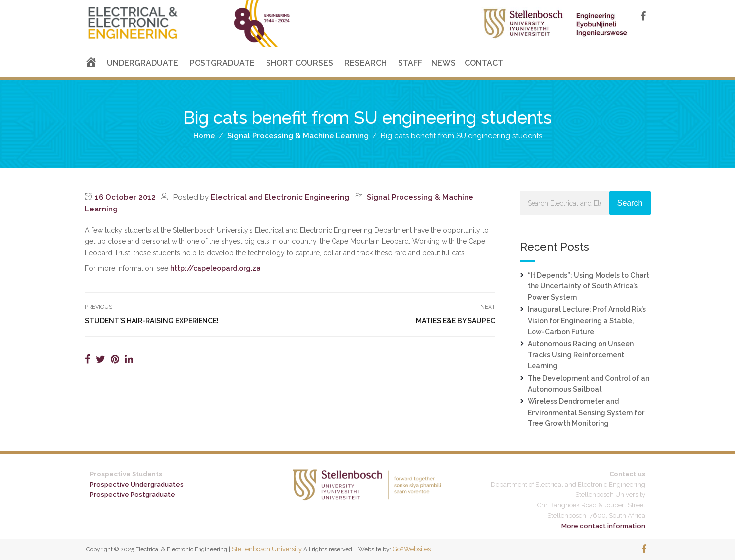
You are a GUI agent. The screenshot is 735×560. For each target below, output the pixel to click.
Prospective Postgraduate (133, 495)
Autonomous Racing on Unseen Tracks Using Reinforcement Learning (581, 355)
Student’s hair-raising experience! (152, 321)
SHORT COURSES (300, 63)
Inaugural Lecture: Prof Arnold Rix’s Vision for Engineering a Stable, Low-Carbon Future (587, 320)
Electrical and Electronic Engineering (280, 197)
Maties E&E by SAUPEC (456, 321)
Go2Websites (412, 549)
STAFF (410, 63)
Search (630, 203)
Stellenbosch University (267, 549)
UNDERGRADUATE (142, 63)
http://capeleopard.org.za (215, 268)
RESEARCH (366, 63)
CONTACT (484, 63)
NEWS (443, 63)
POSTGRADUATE (222, 63)
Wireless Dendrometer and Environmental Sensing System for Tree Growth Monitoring (586, 412)
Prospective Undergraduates (137, 484)
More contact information (603, 526)
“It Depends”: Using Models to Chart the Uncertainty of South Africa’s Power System (588, 286)
